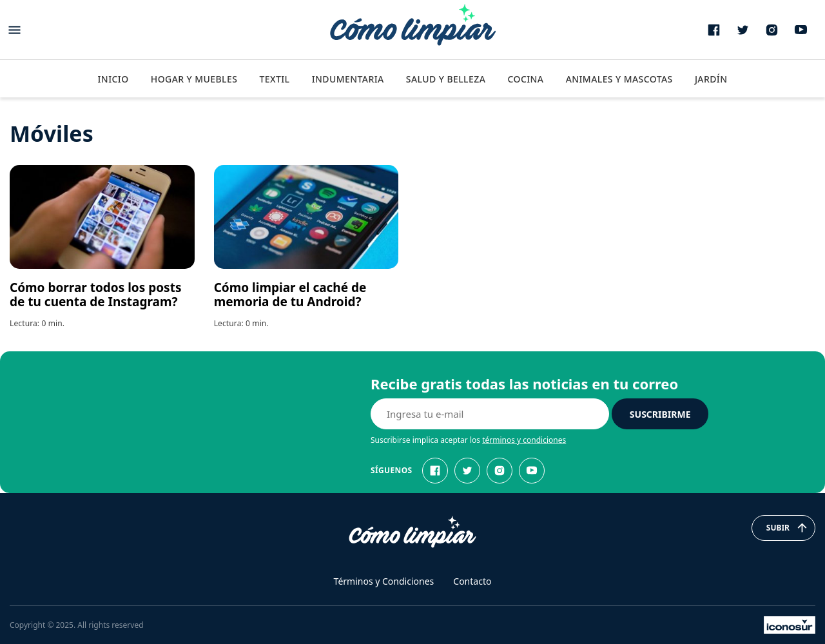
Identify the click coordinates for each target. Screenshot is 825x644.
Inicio (113, 79)
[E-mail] (490, 414)
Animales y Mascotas (619, 79)
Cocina (525, 79)
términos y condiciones (524, 440)
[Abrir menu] (15, 30)
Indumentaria (348, 79)
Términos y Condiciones (384, 581)
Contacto (472, 581)
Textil (274, 79)
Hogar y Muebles (194, 79)
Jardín (711, 79)
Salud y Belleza (446, 79)
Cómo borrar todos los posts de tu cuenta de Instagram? (95, 295)
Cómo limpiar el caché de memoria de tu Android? (290, 295)
